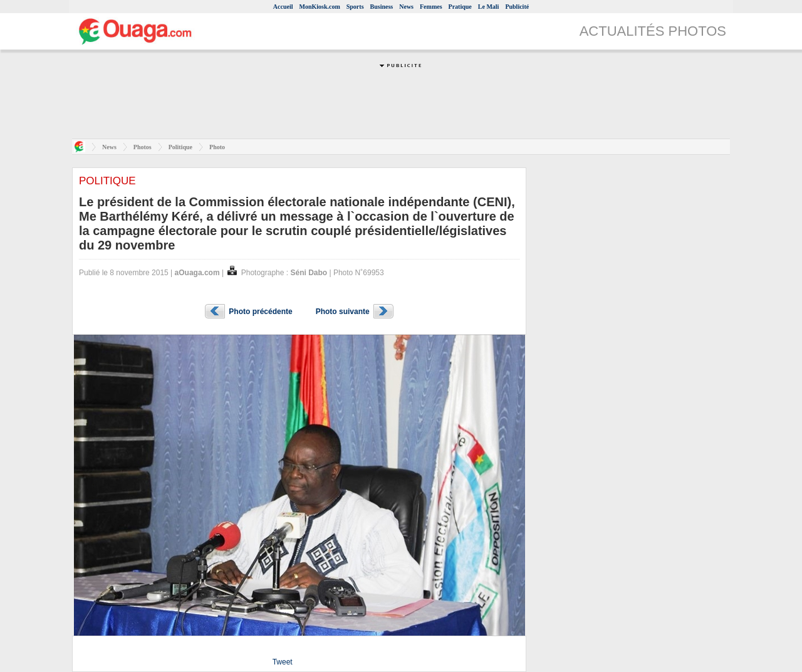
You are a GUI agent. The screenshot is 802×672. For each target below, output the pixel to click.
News (406, 7)
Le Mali (489, 7)
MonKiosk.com (319, 7)
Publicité (517, 7)
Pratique (460, 7)
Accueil (283, 7)
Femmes (431, 7)
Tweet (283, 662)
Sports (355, 7)
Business (382, 7)
